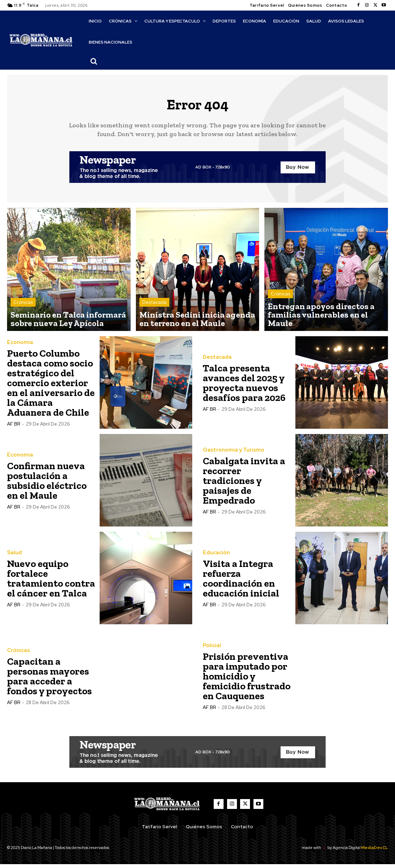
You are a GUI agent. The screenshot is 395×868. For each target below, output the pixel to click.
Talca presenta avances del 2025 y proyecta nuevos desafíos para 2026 (244, 387)
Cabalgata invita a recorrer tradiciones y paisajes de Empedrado (244, 484)
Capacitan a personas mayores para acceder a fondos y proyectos (49, 680)
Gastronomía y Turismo (231, 454)
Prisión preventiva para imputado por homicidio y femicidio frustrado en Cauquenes (247, 680)
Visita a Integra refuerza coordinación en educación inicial (241, 582)
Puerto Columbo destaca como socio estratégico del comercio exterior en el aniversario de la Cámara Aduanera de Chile (51, 387)
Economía (19, 346)
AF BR (14, 428)
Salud (14, 557)
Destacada (154, 310)
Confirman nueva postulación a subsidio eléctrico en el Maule (47, 484)
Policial (211, 650)
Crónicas (23, 310)
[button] (94, 61)
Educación (215, 557)
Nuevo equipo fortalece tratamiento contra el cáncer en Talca (51, 582)
